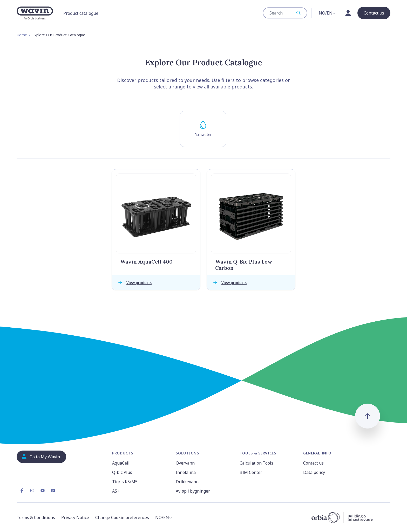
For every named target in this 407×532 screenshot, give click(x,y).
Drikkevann (187, 482)
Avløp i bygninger (193, 491)
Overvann (185, 463)
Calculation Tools (256, 463)
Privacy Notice (75, 517)
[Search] (282, 13)
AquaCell (121, 463)
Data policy (314, 472)
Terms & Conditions (36, 517)
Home (22, 35)
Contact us (313, 463)
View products (134, 283)
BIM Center (251, 472)
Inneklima (186, 472)
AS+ (116, 491)
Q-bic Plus (122, 472)
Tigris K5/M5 (125, 482)
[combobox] (285, 13)
